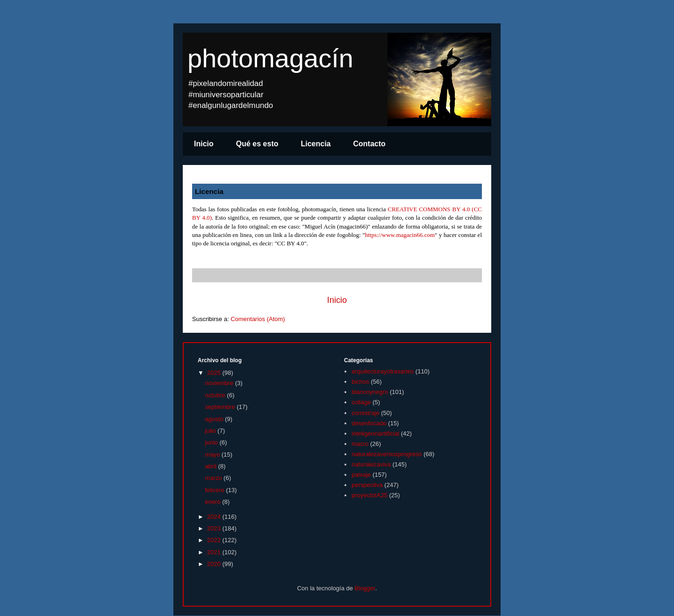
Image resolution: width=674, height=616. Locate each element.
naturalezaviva (371, 464)
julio (212, 431)
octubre (216, 395)
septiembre (221, 407)
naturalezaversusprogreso (387, 454)
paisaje (361, 475)
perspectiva (367, 485)
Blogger (365, 588)
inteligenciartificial (375, 433)
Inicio (204, 144)
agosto (215, 419)
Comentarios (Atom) (258, 319)
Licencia (315, 144)
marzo (215, 478)
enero (214, 502)
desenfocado (369, 423)
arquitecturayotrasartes (383, 371)
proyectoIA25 (369, 495)
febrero (216, 490)
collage (361, 402)
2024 (215, 517)
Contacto (369, 144)
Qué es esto (257, 144)
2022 (215, 540)
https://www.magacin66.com (400, 235)
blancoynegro (370, 392)
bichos (360, 382)
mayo (213, 455)
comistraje (365, 413)
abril (212, 466)
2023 (215, 528)
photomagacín (270, 58)
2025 (215, 373)
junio (212, 442)
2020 (215, 564)
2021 (215, 552)
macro (360, 444)
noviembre (220, 383)
